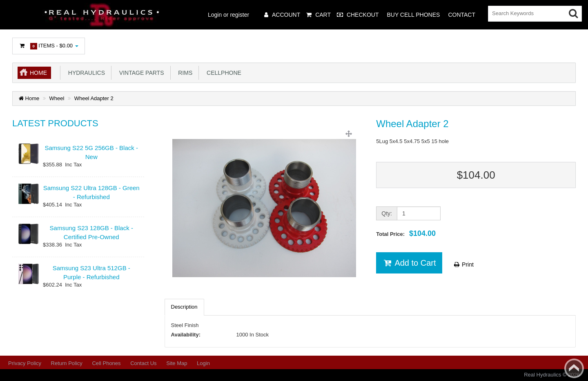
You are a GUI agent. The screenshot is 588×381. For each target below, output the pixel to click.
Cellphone (222, 73)
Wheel (57, 98)
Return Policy (67, 363)
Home (38, 73)
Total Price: (406, 233)
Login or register (228, 15)
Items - (49, 46)
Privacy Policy (25, 363)
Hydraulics (85, 73)
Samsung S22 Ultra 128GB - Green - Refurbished (91, 192)
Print (463, 264)
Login (203, 363)
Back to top (574, 368)
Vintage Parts (140, 73)
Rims (184, 73)
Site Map (177, 363)
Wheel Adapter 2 (94, 98)
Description (184, 307)
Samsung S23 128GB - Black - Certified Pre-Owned (91, 232)
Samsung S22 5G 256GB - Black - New (91, 152)
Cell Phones (106, 363)
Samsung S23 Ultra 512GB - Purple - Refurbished (91, 272)
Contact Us (143, 363)
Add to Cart (409, 263)
